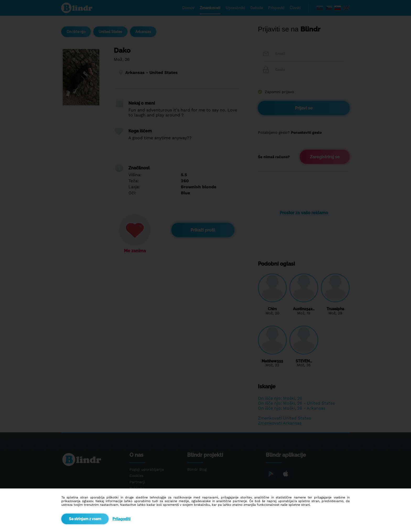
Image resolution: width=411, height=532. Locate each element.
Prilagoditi (121, 519)
